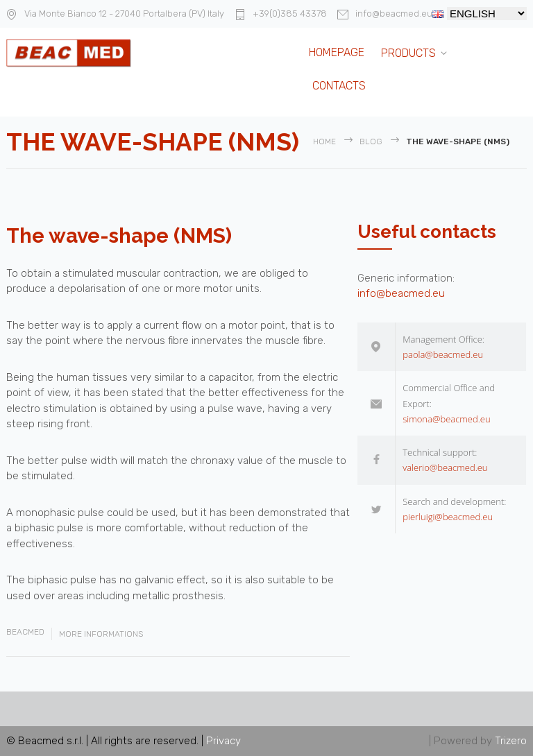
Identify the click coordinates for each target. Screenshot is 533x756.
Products (408, 53)
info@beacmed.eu (394, 14)
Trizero (511, 741)
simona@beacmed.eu (446, 419)
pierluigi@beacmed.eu (448, 517)
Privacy (223, 741)
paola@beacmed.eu (443, 354)
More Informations (101, 634)
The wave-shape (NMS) (119, 235)
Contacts (339, 86)
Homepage (337, 52)
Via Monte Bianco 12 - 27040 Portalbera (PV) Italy (124, 14)
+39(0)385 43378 (290, 14)
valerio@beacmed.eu (445, 467)
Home (324, 141)
